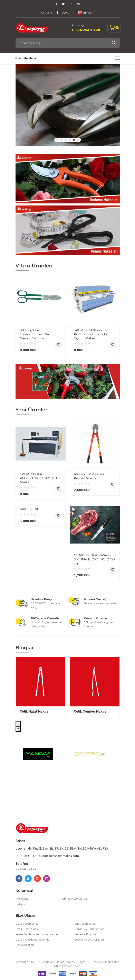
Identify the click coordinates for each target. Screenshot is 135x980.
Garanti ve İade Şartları (90, 929)
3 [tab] (66, 140)
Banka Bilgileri (25, 945)
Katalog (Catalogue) (74, 899)
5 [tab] (74, 140)
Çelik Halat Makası (35, 711)
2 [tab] (61, 140)
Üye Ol (66, 12)
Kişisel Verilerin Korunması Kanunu (37, 934)
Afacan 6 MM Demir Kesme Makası (89, 476)
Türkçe (86, 13)
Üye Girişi (47, 12)
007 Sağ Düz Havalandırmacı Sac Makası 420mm (35, 334)
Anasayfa (22, 899)
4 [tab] (70, 140)
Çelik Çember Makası (91, 711)
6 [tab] (78, 140)
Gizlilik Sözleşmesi (27, 924)
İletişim (20, 904)
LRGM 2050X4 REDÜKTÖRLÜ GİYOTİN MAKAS (38, 478)
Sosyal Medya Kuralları (89, 940)
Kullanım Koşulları (86, 934)
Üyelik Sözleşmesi (27, 929)
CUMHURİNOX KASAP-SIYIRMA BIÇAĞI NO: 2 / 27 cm (95, 559)
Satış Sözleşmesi (85, 924)
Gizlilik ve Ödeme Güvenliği (33, 940)
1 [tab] (57, 140)
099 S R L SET (30, 509)
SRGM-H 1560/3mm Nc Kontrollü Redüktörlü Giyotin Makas (92, 334)
